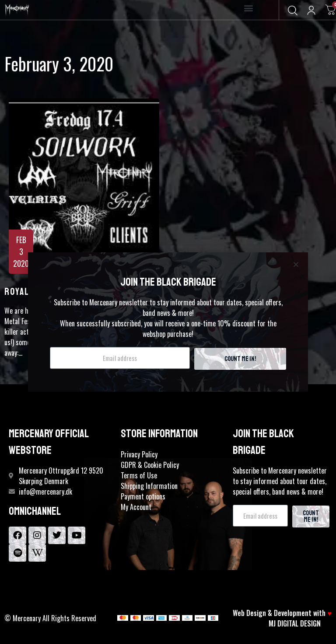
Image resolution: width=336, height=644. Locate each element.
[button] (249, 8)
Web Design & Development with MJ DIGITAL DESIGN (282, 618)
